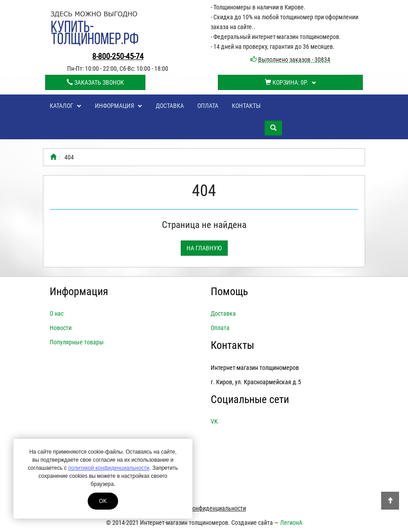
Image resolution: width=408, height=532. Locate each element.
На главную (204, 248)
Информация (119, 106)
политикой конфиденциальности (108, 468)
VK (214, 421)
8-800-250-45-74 (118, 56)
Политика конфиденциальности (204, 508)
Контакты (246, 106)
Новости (61, 328)
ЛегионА (291, 523)
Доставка (170, 106)
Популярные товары (77, 342)
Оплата (208, 106)
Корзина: (291, 82)
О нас (57, 313)
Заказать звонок (95, 82)
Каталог (66, 106)
